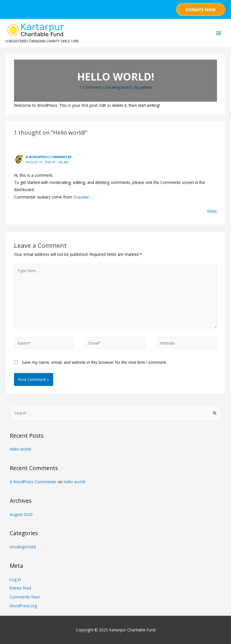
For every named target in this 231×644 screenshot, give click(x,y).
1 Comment (90, 87)
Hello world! (20, 449)
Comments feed (25, 597)
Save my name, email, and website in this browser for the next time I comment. (94, 362)
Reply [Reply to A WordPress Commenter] (212, 211)
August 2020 (21, 514)
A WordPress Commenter (49, 157)
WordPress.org (23, 606)
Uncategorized (118, 87)
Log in (15, 579)
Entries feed (20, 588)
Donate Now (201, 9)
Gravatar (81, 197)
